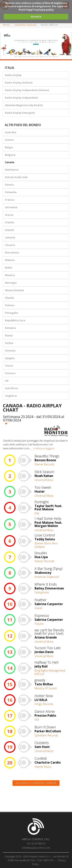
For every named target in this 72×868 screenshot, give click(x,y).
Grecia (9, 215)
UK (7, 381)
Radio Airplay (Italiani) (19, 83)
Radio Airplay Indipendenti (22, 98)
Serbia (9, 343)
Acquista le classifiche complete (36, 783)
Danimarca (12, 170)
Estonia (9, 185)
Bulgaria (10, 155)
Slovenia (10, 350)
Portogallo (12, 313)
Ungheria (11, 396)
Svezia (9, 366)
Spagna (10, 358)
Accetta (36, 16)
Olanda (10, 298)
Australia (11, 132)
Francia (10, 200)
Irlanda (10, 222)
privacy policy (45, 9)
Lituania (10, 245)
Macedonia (12, 252)
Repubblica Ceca (15, 320)
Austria (9, 140)
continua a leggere (44, 448)
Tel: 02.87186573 (36, 843)
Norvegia (11, 283)
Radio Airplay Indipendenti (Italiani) (27, 90)
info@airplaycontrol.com (36, 848)
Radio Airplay (13, 75)
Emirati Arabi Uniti (16, 177)
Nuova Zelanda (14, 290)
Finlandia (11, 192)
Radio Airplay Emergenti (20, 113)
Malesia (10, 260)
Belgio (9, 147)
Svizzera (10, 373)
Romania (10, 328)
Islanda (10, 230)
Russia (9, 335)
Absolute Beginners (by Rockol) (24, 105)
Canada (10, 162)
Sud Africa (11, 388)
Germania (11, 207)
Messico (10, 275)
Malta (9, 268)
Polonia (10, 305)
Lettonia (10, 237)
